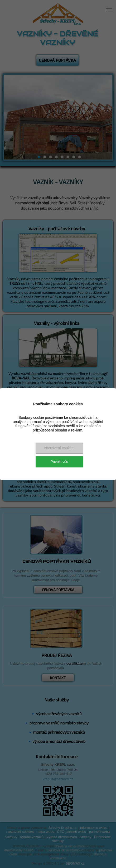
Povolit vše (59, 462)
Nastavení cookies (59, 448)
